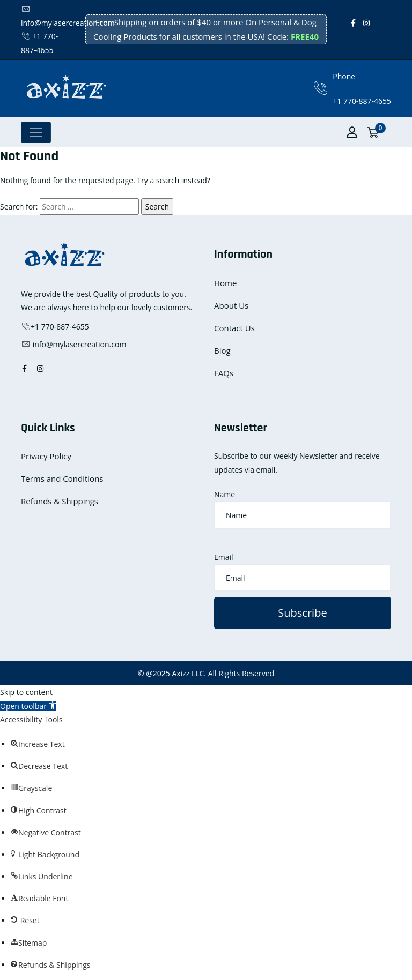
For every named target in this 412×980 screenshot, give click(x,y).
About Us (231, 305)
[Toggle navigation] (36, 132)
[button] (28, 706)
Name (225, 494)
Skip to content (26, 692)
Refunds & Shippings (60, 501)
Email (224, 557)
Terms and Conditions (62, 478)
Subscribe (302, 613)
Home (225, 283)
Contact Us (234, 328)
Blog (222, 350)
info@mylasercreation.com (73, 344)
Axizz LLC (188, 673)
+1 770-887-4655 (362, 101)
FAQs (224, 373)
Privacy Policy (46, 456)
